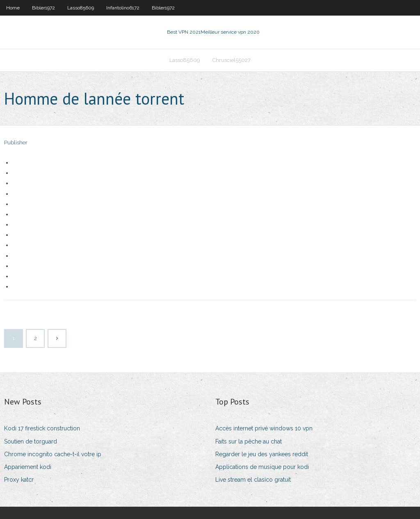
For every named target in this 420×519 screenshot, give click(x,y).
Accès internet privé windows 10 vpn (264, 428)
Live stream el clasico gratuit (253, 480)
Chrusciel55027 (232, 60)
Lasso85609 (81, 8)
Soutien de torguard (31, 441)
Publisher (16, 143)
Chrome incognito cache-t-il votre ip (53, 454)
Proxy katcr (19, 480)
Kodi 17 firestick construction (42, 428)
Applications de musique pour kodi (262, 467)
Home (13, 8)
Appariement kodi (28, 467)
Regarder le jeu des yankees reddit (262, 454)
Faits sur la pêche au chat (249, 441)
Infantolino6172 (123, 8)
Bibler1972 (43, 8)
